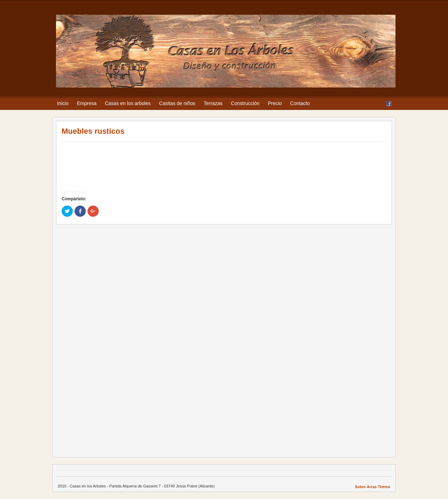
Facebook (389, 104)
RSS (380, 104)
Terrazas (213, 103)
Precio (275, 103)
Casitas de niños (177, 103)
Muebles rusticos (93, 131)
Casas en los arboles (128, 103)
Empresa (87, 103)
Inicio (63, 103)
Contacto (300, 103)
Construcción (245, 103)
